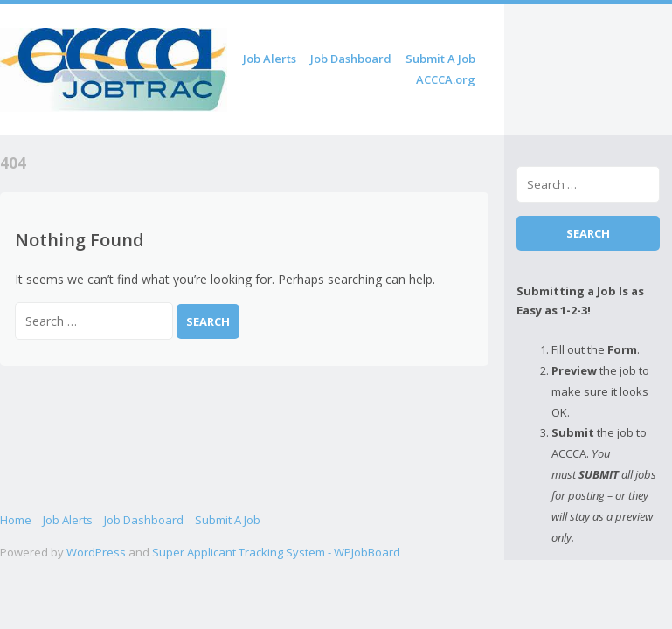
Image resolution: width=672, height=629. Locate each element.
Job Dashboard (351, 59)
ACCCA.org (446, 79)
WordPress (96, 552)
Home (16, 520)
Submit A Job (440, 59)
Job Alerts (270, 59)
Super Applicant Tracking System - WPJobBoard (276, 552)
